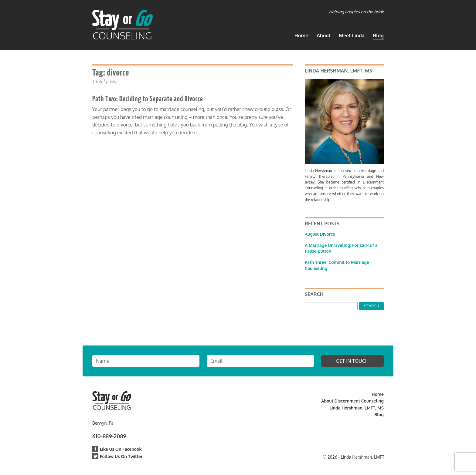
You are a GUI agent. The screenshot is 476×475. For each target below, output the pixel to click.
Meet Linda (352, 35)
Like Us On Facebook (117, 449)
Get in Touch (352, 361)
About (323, 35)
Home (301, 35)
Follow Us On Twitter (117, 456)
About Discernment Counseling (352, 401)
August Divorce (320, 234)
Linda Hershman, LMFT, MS (357, 408)
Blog (378, 35)
